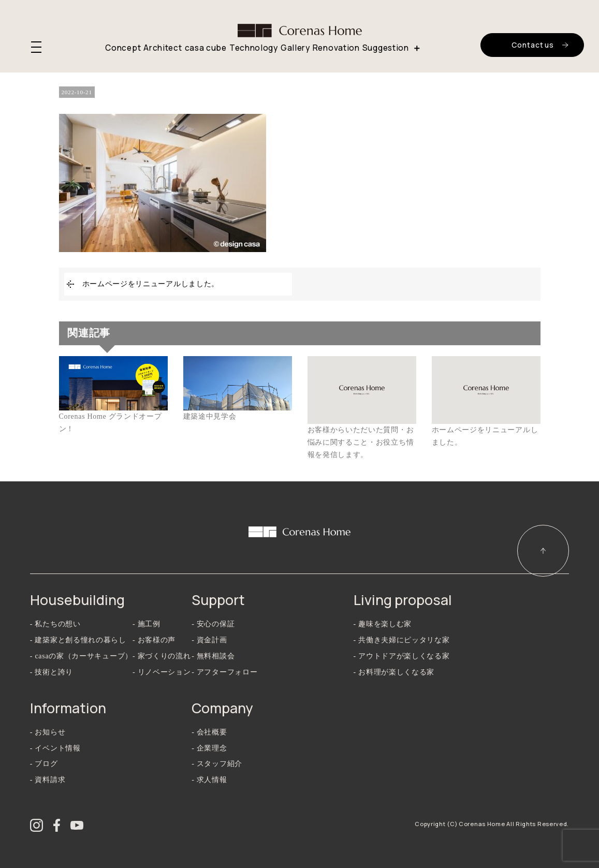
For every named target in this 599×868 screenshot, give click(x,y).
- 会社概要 (209, 732)
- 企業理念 (209, 748)
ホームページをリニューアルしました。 (151, 284)
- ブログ (44, 764)
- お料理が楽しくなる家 (394, 672)
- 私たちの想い (55, 624)
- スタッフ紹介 (217, 764)
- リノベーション (162, 672)
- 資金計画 (209, 640)
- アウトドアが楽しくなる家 (402, 656)
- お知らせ (48, 732)
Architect (163, 48)
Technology (254, 48)
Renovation (336, 48)
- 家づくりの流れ (162, 656)
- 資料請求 (48, 780)
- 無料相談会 (213, 656)
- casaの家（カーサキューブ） (81, 656)
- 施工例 (147, 624)
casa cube (206, 48)
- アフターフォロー (224, 672)
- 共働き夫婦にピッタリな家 (402, 640)
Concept (123, 48)
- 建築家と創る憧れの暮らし (78, 640)
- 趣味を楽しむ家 (383, 624)
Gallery (295, 48)
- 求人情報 (209, 780)
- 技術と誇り (52, 672)
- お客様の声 (154, 640)
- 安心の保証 (213, 624)
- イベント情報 (55, 748)
